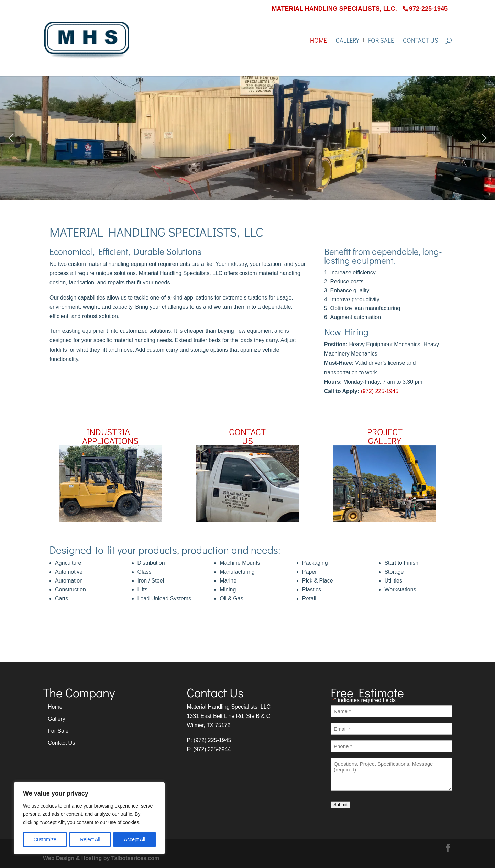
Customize (45, 839)
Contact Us (421, 41)
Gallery (348, 41)
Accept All (135, 839)
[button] (11, 138)
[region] (89, 818)
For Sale (381, 41)
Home (318, 41)
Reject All (90, 839)
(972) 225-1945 (380, 391)
